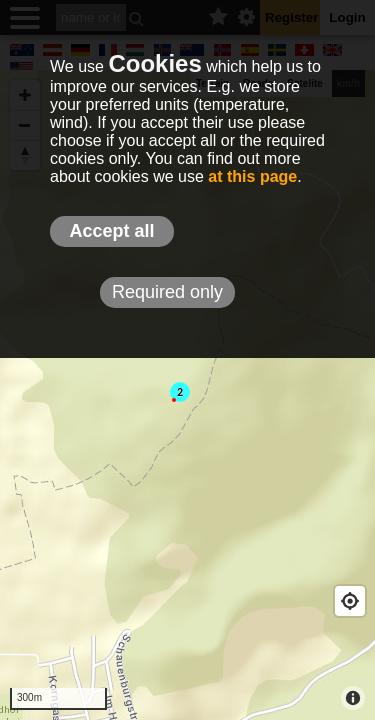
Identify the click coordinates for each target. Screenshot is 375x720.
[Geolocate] (350, 601)
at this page (252, 176)
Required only (167, 292)
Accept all (111, 231)
